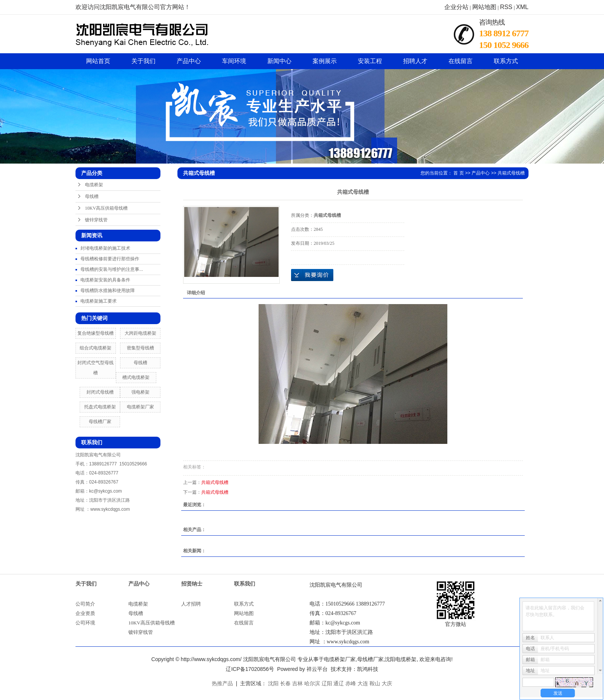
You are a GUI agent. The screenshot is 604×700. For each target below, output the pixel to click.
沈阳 (273, 683)
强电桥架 (140, 392)
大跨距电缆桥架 (140, 333)
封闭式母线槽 (100, 392)
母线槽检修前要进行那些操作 (110, 259)
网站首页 (98, 61)
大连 (363, 683)
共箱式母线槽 (511, 173)
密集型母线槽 (140, 348)
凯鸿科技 (368, 669)
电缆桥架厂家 (140, 407)
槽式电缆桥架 (136, 377)
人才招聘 (191, 604)
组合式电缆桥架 (96, 348)
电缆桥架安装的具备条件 (105, 280)
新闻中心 (279, 61)
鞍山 (375, 683)
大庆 (387, 683)
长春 (285, 683)
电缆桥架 (94, 185)
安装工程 (370, 61)
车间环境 (234, 61)
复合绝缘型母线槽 (96, 333)
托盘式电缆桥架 (100, 407)
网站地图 (484, 7)
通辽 (339, 683)
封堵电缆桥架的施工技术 (105, 248)
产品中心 (189, 61)
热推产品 (222, 683)
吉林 (297, 683)
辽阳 (327, 683)
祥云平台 (317, 669)
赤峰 (351, 683)
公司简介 (85, 604)
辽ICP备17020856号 (250, 669)
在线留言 (461, 61)
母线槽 (92, 196)
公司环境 (85, 623)
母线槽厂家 (100, 422)
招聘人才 (415, 61)
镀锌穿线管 (96, 220)
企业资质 (85, 613)
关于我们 (143, 61)
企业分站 (456, 7)
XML (522, 7)
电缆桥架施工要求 (99, 301)
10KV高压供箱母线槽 (106, 208)
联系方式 (506, 61)
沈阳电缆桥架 (401, 659)
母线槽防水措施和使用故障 (108, 291)
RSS (506, 7)
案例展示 (325, 61)
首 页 (458, 173)
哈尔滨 (312, 683)
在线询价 (312, 275)
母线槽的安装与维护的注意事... (112, 269)
